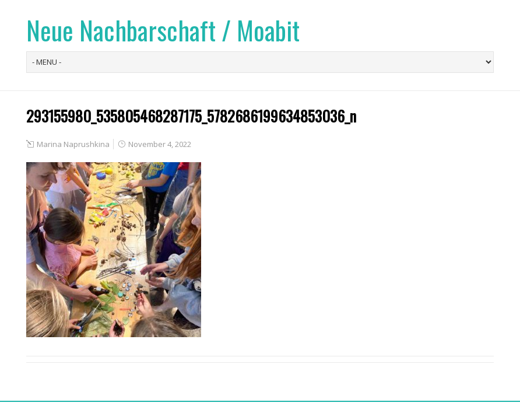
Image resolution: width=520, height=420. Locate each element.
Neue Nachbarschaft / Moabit (163, 30)
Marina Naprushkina (73, 144)
